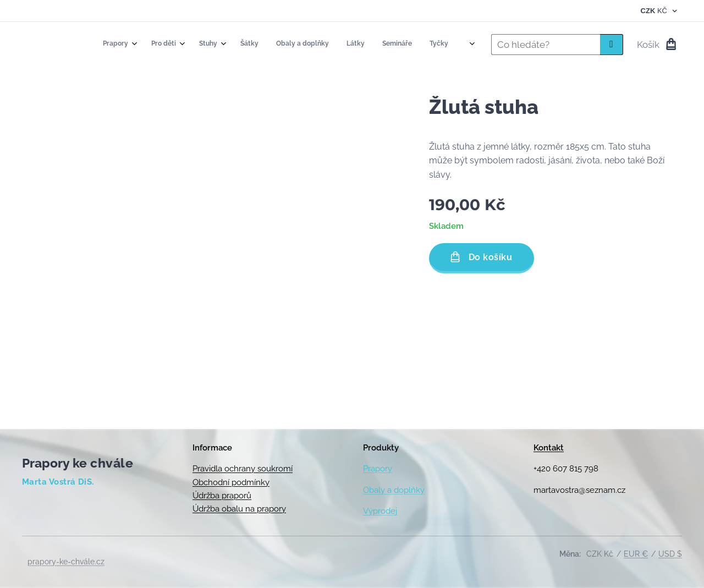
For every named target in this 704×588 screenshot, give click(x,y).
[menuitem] (302, 45)
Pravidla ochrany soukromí (243, 469)
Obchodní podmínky (231, 482)
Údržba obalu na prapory (239, 509)
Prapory (378, 469)
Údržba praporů (222, 496)
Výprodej (380, 511)
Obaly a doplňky (394, 490)
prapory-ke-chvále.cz (66, 562)
